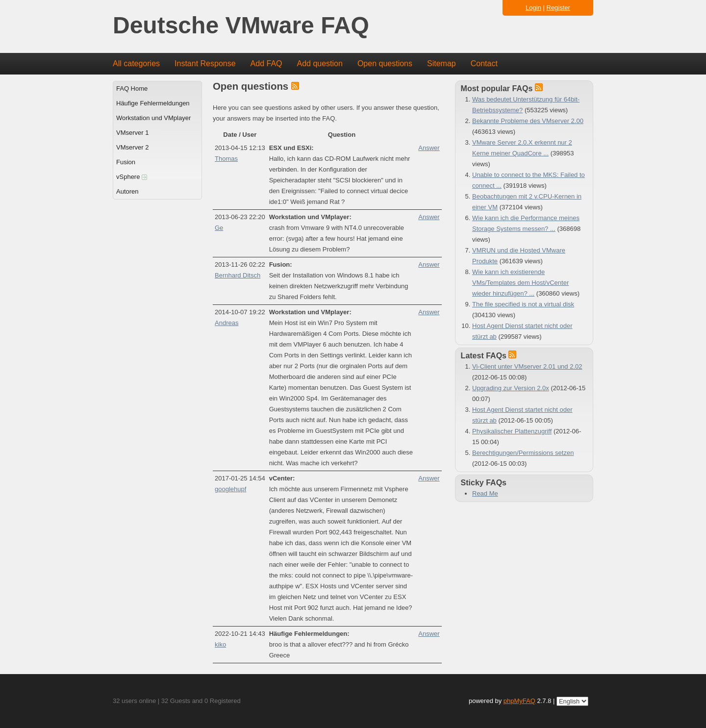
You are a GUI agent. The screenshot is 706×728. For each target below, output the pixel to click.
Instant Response (205, 63)
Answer (429, 148)
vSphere (132, 177)
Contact (484, 63)
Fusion (126, 162)
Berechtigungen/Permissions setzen (523, 453)
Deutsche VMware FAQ (241, 26)
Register (558, 8)
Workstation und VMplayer (153, 118)
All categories (136, 63)
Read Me (485, 493)
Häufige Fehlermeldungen (153, 103)
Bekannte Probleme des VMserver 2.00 (528, 121)
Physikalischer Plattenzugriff (512, 431)
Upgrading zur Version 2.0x (511, 388)
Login (533, 8)
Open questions (385, 63)
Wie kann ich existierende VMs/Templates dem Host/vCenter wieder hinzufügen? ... (520, 283)
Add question (320, 63)
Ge (219, 228)
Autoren (127, 191)
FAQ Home (132, 88)
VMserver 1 (132, 133)
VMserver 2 (132, 147)
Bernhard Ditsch (238, 275)
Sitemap (441, 63)
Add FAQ (266, 63)
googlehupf (230, 489)
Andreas (227, 323)
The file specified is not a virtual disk (523, 304)
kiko (220, 644)
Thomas (226, 159)
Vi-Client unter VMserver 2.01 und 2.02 (527, 366)
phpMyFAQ (519, 701)
